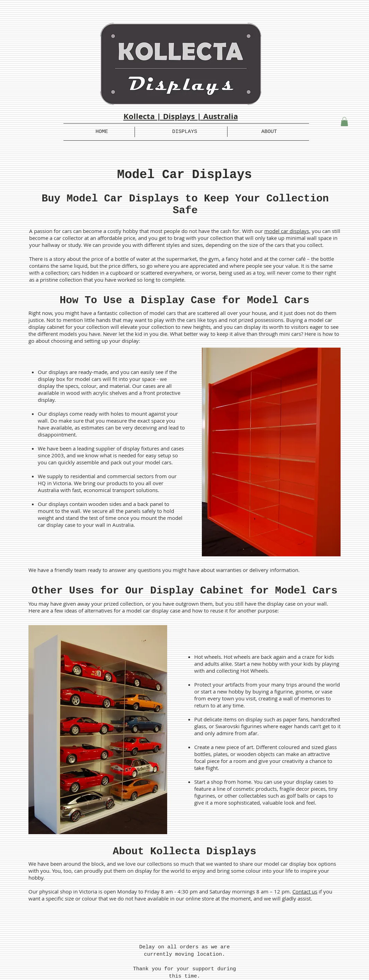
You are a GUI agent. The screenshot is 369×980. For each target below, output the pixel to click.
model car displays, (287, 231)
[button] (344, 122)
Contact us (305, 891)
